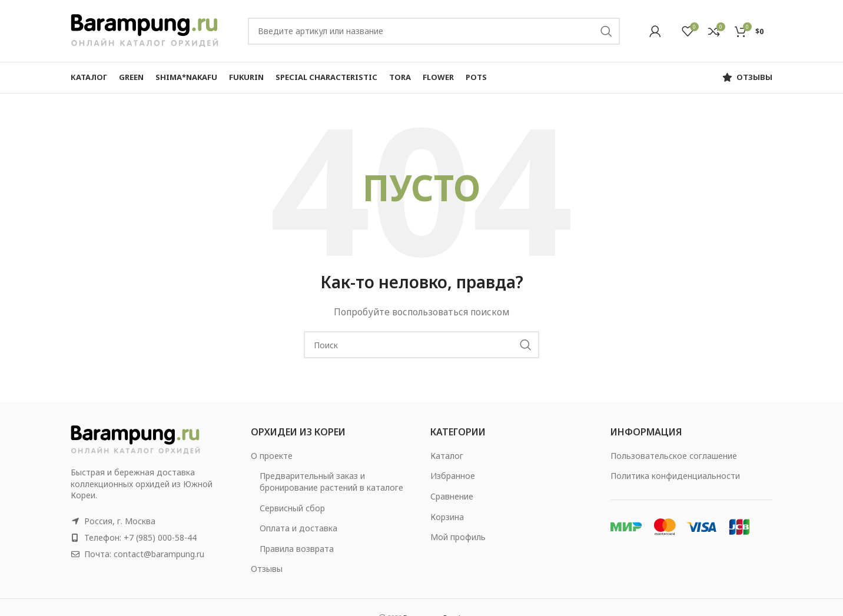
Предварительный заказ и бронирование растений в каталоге (331, 482)
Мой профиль (458, 537)
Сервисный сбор (292, 508)
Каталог (447, 456)
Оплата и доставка (298, 528)
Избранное (453, 476)
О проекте (272, 456)
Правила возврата (297, 549)
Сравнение (452, 496)
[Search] (434, 31)
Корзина (447, 517)
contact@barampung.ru (159, 554)
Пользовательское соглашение (674, 456)
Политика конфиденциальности (675, 476)
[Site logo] (145, 30)
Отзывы (267, 569)
